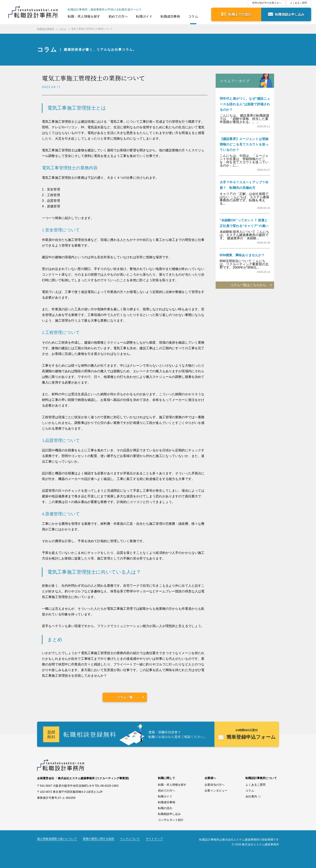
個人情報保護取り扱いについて (57, 839)
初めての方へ (118, 16)
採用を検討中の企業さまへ (267, 3)
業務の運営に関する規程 (98, 839)
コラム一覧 (125, 697)
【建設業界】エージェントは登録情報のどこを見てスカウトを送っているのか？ (244, 144)
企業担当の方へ (215, 785)
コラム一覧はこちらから (248, 285)
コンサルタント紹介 (171, 820)
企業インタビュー (216, 791)
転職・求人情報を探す (84, 16)
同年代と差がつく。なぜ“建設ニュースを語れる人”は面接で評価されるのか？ (245, 104)
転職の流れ (165, 808)
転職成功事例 (170, 16)
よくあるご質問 (299, 3)
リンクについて (130, 839)
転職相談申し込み (169, 814)
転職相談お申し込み (290, 14)
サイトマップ (154, 839)
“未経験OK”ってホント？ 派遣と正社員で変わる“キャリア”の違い (244, 223)
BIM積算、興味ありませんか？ (242, 255)
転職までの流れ (240, 14)
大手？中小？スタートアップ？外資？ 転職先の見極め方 (244, 185)
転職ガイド (144, 16)
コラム (193, 16)
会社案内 (251, 796)
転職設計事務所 (46, 29)
